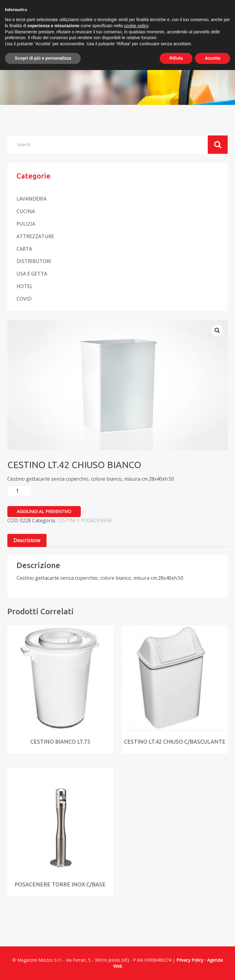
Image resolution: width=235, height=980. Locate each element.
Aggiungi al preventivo (44, 511)
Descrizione (27, 540)
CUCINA (26, 211)
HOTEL (25, 286)
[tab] (27, 540)
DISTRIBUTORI (34, 261)
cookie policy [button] (136, 26)
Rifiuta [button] (176, 58)
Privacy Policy (190, 960)
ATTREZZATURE (35, 236)
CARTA (24, 249)
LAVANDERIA (32, 199)
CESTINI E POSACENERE (84, 520)
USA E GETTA (32, 274)
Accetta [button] (213, 58)
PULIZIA (26, 224)
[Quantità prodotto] (20, 491)
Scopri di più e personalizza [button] (43, 58)
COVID (24, 299)
